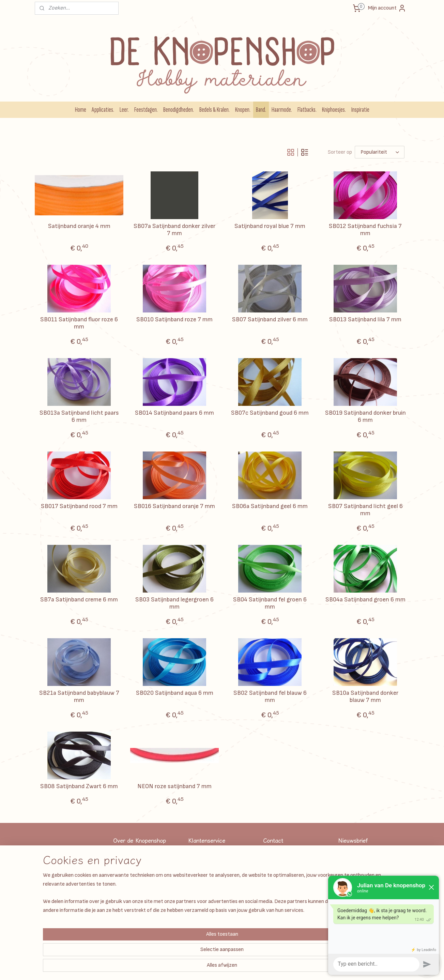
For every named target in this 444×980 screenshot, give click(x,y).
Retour (195, 929)
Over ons (197, 914)
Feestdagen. (146, 110)
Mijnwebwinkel (310, 968)
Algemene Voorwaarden (212, 861)
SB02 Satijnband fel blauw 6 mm (270, 697)
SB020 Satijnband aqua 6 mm (174, 693)
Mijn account (387, 8)
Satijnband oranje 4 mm (79, 226)
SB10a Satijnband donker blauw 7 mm (365, 697)
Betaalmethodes (205, 884)
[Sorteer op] (380, 152)
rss (234, 968)
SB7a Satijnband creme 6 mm (79, 600)
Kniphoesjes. (334, 110)
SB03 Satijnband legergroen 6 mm (174, 603)
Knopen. (243, 110)
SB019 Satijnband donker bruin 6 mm (365, 417)
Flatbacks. (307, 110)
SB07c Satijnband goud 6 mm (270, 413)
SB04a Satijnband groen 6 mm (365, 600)
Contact (197, 922)
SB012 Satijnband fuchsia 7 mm (365, 230)
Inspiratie (360, 110)
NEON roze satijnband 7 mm (174, 786)
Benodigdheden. (179, 110)
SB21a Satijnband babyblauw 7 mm (79, 697)
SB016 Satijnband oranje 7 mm (174, 506)
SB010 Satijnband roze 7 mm (174, 319)
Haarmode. (282, 110)
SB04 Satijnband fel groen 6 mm (270, 603)
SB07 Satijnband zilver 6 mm (270, 319)
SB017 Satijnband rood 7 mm (79, 506)
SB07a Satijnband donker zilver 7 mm (174, 230)
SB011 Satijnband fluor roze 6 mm (79, 323)
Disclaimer (199, 907)
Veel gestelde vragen (209, 868)
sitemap (222, 968)
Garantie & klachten (209, 876)
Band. (261, 110)
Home (81, 110)
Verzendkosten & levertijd (215, 853)
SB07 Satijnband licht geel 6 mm (365, 510)
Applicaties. (103, 110)
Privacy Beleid (202, 891)
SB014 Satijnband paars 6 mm (174, 413)
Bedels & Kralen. (215, 110)
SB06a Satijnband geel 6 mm (270, 506)
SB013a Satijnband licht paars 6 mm (79, 417)
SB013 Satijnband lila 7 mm (365, 319)
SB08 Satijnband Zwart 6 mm (79, 786)
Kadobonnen (201, 899)
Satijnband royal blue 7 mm (270, 226)
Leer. (124, 110)
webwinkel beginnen (256, 968)
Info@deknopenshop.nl (287, 899)
